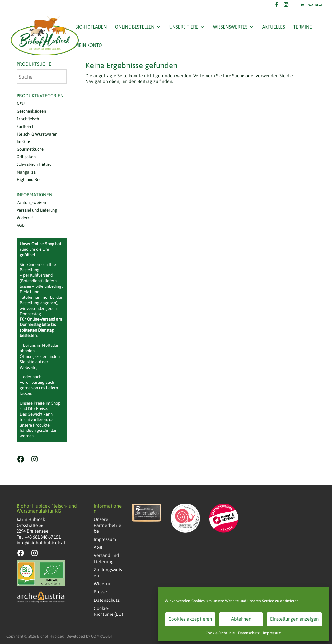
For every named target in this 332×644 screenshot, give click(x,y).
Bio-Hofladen (91, 27)
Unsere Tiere (184, 27)
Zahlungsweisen (31, 203)
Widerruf (25, 218)
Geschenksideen (31, 111)
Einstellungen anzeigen (294, 619)
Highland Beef (30, 180)
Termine (302, 27)
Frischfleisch (28, 119)
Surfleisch (25, 126)
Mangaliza (26, 172)
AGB (21, 225)
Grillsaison (26, 157)
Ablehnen (241, 619)
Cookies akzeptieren (190, 619)
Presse (100, 592)
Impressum (272, 633)
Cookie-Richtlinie (220, 633)
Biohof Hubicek (50, 636)
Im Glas (24, 142)
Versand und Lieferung (37, 210)
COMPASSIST (102, 636)
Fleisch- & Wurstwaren (37, 134)
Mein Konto (89, 46)
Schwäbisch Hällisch (35, 164)
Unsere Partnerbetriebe (107, 525)
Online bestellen (135, 27)
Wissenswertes (230, 27)
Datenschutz (249, 633)
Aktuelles (274, 27)
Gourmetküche (30, 149)
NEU (21, 104)
